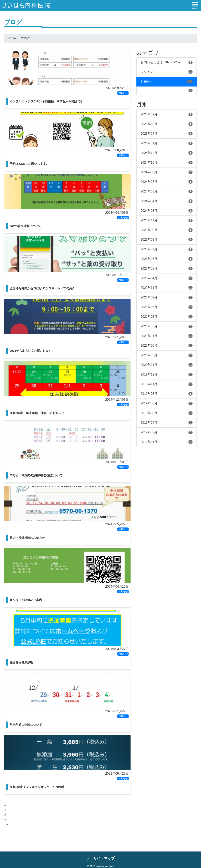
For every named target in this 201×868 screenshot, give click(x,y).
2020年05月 (149, 355)
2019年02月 (149, 432)
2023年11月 (149, 220)
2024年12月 (149, 153)
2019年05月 (149, 413)
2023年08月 (149, 240)
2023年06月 (149, 259)
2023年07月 (149, 249)
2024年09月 (149, 172)
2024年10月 (149, 162)
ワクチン (147, 72)
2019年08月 (149, 394)
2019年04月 (149, 423)
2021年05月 (149, 317)
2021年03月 (149, 326)
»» (6, 824)
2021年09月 (149, 297)
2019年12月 (149, 374)
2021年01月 (149, 336)
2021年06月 (149, 307)
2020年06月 (149, 346)
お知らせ (147, 81)
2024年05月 (149, 191)
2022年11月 (149, 288)
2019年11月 (149, 384)
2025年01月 (149, 143)
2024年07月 (149, 182)
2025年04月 (149, 134)
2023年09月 (149, 230)
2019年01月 (149, 442)
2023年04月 (149, 278)
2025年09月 (149, 114)
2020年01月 (149, 365)
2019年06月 (149, 403)
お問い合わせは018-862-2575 (161, 62)
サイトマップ (104, 858)
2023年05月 (149, 268)
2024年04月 (149, 201)
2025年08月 (149, 124)
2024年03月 (149, 211)
